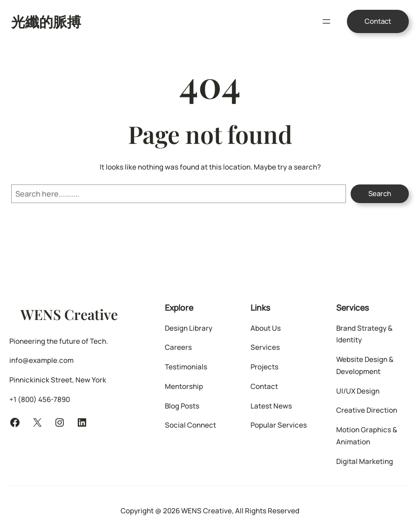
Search (380, 194)
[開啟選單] (326, 21)
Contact (378, 21)
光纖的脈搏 (46, 21)
